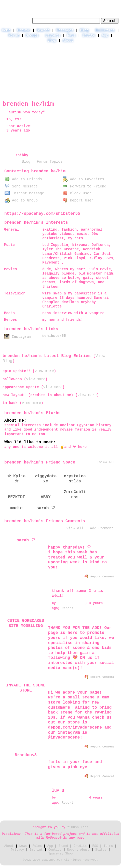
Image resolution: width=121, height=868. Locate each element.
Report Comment (99, 577)
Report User (78, 200)
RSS (95, 846)
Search (110, 21)
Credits (80, 846)
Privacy (17, 850)
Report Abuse (78, 850)
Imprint (36, 850)
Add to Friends (23, 179)
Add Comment (102, 528)
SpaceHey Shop (61, 854)
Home (6, 30)
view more (44, 371)
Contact (55, 850)
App (105, 35)
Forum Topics (50, 162)
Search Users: (17, 20)
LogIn (94, 4)
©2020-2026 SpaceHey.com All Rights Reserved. (60, 860)
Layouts (53, 35)
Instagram (18, 337)
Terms (108, 846)
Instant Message (24, 193)
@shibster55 (54, 336)
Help (77, 4)
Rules (37, 846)
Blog (84, 30)
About (68, 41)
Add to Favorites (83, 179)
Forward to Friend (85, 186)
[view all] (107, 462)
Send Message (21, 186)
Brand (63, 846)
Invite (89, 35)
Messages (65, 30)
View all (75, 528)
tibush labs (78, 827)
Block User (77, 193)
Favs (71, 35)
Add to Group (21, 200)
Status (101, 850)
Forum (14, 35)
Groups (32, 35)
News (23, 846)
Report (68, 608)
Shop (52, 41)
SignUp (112, 4)
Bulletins (105, 30)
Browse (24, 30)
